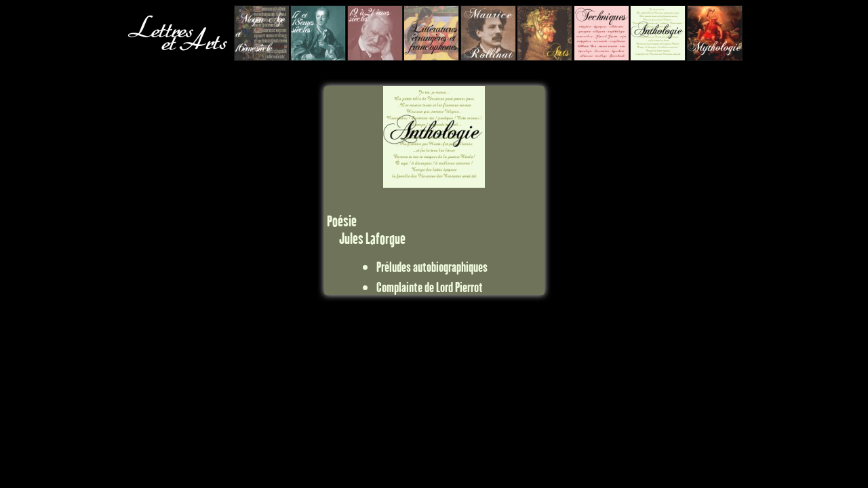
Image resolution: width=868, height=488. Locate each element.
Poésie (342, 221)
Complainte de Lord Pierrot (430, 287)
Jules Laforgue (372, 238)
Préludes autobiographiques (432, 266)
